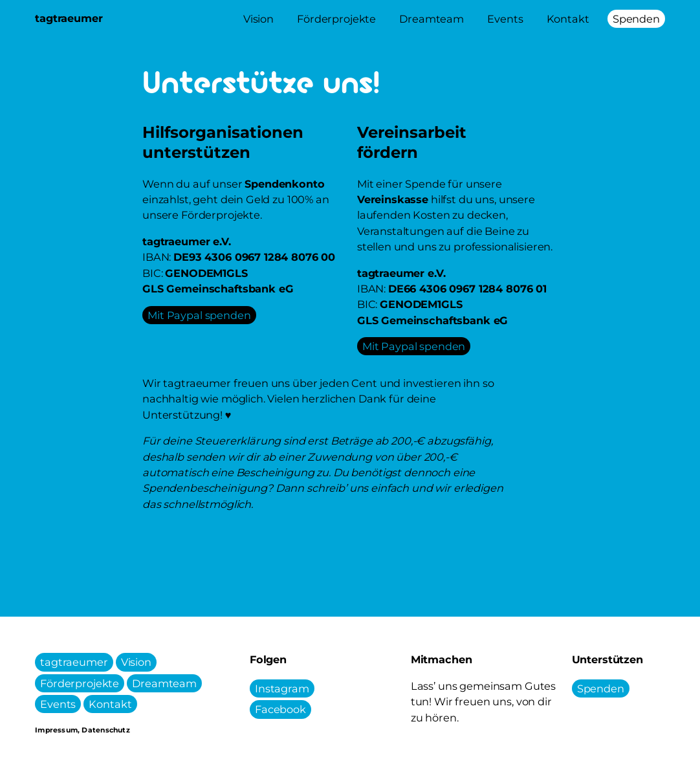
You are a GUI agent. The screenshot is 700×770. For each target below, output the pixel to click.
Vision (136, 662)
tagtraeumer (74, 662)
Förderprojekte (80, 683)
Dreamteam (164, 683)
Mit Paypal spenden (199, 315)
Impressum (56, 730)
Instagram (282, 688)
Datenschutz (105, 730)
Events (58, 704)
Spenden (601, 688)
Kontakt (110, 704)
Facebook (280, 710)
